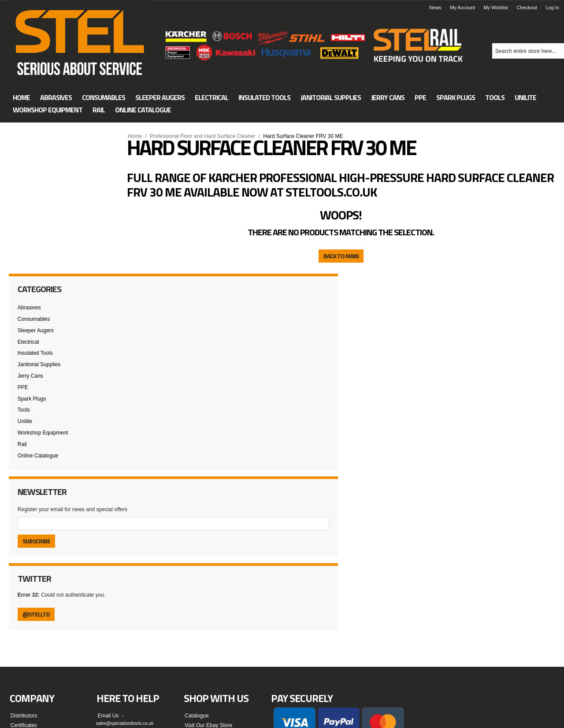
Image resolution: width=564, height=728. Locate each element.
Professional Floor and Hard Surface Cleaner (206, 136)
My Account (466, 7)
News (438, 7)
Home (138, 136)
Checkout (530, 7)
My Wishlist (499, 7)
